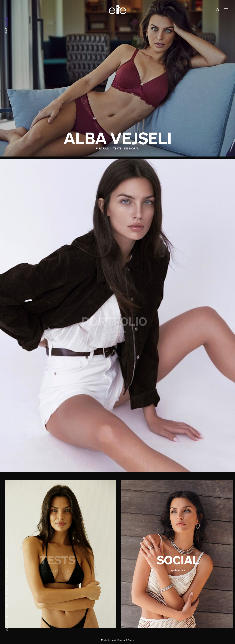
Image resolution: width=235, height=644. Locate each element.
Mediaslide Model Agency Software (117, 640)
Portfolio (103, 148)
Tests (117, 148)
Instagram (132, 148)
